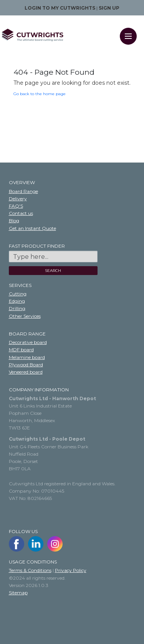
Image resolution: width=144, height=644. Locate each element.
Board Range (23, 191)
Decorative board (28, 342)
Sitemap (18, 593)
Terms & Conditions (30, 570)
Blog (14, 221)
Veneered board (26, 372)
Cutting (18, 294)
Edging (17, 301)
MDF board (21, 350)
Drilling (17, 308)
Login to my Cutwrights (60, 8)
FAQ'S (16, 206)
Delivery (18, 199)
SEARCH (53, 271)
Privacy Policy (71, 570)
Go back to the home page (40, 94)
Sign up (109, 8)
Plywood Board (26, 365)
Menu (131, 31)
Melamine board (27, 357)
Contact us (21, 213)
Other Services (25, 316)
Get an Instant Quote (32, 228)
